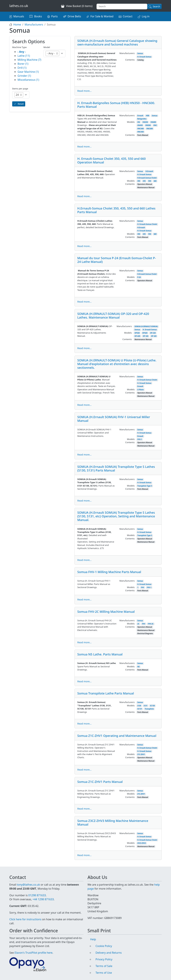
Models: (131, 122)
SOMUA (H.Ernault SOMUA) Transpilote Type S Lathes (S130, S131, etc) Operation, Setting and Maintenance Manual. (116, 516)
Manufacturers (34, 25)
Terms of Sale (104, 966)
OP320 (137, 333)
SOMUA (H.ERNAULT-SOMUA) (146, 326)
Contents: (130, 60)
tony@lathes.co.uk (28, 885)
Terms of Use (104, 973)
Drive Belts (74, 16)
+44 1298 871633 (43, 899)
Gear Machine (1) (28, 72)
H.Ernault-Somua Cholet (147, 178)
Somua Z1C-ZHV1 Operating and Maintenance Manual (117, 736)
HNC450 (140, 132)
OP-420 (137, 336)
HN (139, 122)
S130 (139, 706)
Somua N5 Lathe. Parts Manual (100, 654)
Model (47, 47)
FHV (143, 587)
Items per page (20, 89)
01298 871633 (37, 895)
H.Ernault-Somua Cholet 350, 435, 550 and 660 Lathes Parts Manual (116, 210)
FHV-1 (140, 439)
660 (155, 181)
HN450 (140, 125)
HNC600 (150, 129)
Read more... (84, 91)
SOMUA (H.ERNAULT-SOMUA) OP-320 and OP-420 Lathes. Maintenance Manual (113, 315)
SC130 (152, 706)
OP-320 (153, 333)
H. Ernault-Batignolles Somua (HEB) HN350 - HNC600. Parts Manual (116, 105)
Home (17, 25)
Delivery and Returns (109, 953)
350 (139, 181)
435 (144, 181)
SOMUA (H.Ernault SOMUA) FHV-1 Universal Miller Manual (114, 419)
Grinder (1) (24, 76)
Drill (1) (22, 68)
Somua (140, 53)
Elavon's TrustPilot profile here (33, 953)
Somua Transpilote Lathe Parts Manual (106, 693)
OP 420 (154, 336)
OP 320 (146, 336)
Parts (55, 16)
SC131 (140, 709)
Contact (128, 16)
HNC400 (140, 129)
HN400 (153, 122)
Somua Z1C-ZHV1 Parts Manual (100, 782)
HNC (155, 125)
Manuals (19, 16)
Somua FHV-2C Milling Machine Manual (106, 611)
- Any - (22, 52)
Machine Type (19, 47)
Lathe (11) (24, 56)
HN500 (148, 125)
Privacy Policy (104, 959)
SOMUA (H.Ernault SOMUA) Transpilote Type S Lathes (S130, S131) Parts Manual (116, 468)
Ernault (140, 116)
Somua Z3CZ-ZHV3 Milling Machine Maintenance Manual (113, 822)
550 (150, 181)
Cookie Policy (104, 946)
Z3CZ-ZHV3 (142, 843)
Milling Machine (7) (29, 60)
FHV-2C (151, 624)
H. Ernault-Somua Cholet (147, 224)
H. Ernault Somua (144, 57)
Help (93, 939)
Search (156, 6)
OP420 (145, 333)
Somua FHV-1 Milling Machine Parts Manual (109, 572)
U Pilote (140, 390)
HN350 (145, 122)
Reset (21, 104)
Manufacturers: (127, 53)
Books (38, 16)
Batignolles (142, 119)
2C (138, 624)
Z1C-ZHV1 (141, 754)
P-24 (139, 277)
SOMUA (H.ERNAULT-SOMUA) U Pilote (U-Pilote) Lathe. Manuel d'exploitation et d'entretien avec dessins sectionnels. (117, 364)
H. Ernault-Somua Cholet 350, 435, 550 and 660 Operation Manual (111, 160)
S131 (145, 706)
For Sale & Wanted (102, 16)
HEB (148, 116)
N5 (138, 667)
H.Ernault (149, 171)
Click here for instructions (25, 919)
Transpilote (149, 709)
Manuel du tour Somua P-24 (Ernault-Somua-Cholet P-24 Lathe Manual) (117, 260)
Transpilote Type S (145, 486)
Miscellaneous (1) (28, 80)
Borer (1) (23, 64)
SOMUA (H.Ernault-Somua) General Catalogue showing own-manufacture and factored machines (117, 42)
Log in (146, 16)
